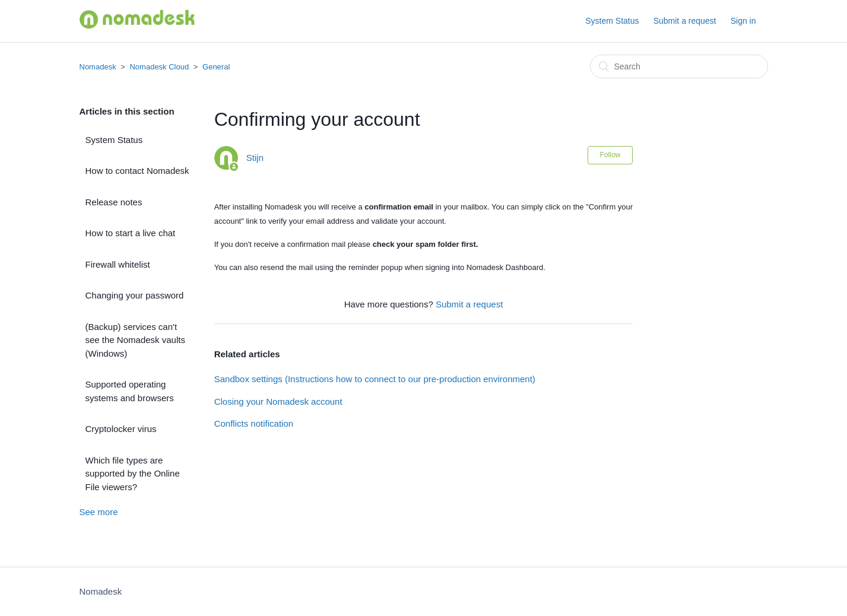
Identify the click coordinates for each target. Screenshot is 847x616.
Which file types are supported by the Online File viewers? (133, 474)
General (216, 67)
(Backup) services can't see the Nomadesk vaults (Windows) (135, 340)
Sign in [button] (743, 21)
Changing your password (135, 295)
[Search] (679, 66)
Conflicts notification (254, 423)
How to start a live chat (131, 233)
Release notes (114, 202)
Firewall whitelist (118, 264)
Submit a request (685, 21)
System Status (612, 21)
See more (99, 512)
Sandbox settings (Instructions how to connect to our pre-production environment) (375, 379)
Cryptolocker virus (121, 429)
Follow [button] (610, 155)
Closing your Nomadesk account (278, 401)
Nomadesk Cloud (159, 67)
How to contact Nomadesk (137, 171)
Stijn (255, 158)
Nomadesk (98, 67)
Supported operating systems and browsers (130, 391)
